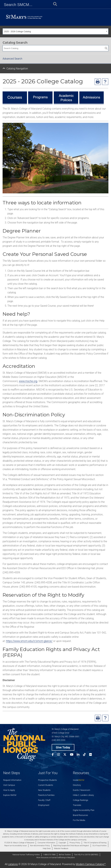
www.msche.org (28, 381)
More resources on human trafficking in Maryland (56, 858)
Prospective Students (48, 780)
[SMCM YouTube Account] (73, 755)
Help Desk (47, 849)
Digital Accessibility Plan (84, 810)
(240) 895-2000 (58, 740)
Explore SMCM (10, 795)
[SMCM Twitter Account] (67, 755)
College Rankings (80, 800)
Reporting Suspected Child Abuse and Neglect (71, 846)
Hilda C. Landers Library (83, 795)
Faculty (41, 800)
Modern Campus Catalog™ (91, 864)
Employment (44, 805)
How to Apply (9, 790)
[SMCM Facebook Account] (54, 755)
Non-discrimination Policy (40, 846)
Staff (48, 800)
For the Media (79, 820)
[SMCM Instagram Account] (60, 755)
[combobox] (55, 31)
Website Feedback (61, 849)
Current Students (46, 785)
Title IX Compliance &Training (95, 843)
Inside (79, 780)
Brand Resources (80, 815)
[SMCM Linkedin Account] (80, 755)
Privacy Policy (75, 843)
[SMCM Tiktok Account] (86, 755)
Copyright (62, 843)
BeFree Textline (65, 855)
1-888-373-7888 (49, 855)
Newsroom (85, 790)
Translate (77, 805)
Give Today (63, 747)
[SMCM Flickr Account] (92, 755)
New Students (44, 790)
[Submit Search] (54, 5)
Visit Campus (9, 785)
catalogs (13, 864)
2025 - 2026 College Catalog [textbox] (18, 31)
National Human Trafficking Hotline (26, 855)
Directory (77, 785)
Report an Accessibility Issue (16, 846)
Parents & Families (46, 795)
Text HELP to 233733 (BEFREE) (86, 855)
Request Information (12, 780)
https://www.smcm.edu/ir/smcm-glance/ (29, 641)
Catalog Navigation (17, 69)
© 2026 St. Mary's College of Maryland (19, 843)
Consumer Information (46, 843)
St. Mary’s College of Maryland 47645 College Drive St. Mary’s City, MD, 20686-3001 (66, 733)
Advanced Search (12, 59)
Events (76, 790)
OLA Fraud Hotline (99, 846)
